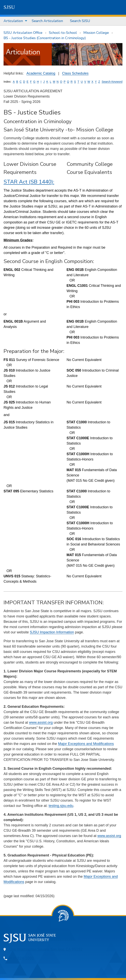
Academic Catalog (41, 73)
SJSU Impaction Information (52, 632)
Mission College (96, 33)
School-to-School (63, 33)
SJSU (9, 7)
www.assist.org (41, 723)
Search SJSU (80, 21)
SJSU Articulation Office (23, 33)
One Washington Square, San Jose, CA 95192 (46, 949)
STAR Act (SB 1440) (28, 182)
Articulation (13, 21)
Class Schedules (75, 73)
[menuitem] (14, 21)
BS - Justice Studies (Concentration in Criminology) (45, 38)
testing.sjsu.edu (61, 806)
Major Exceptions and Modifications (86, 744)
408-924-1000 (22, 958)
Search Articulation (47, 21)
